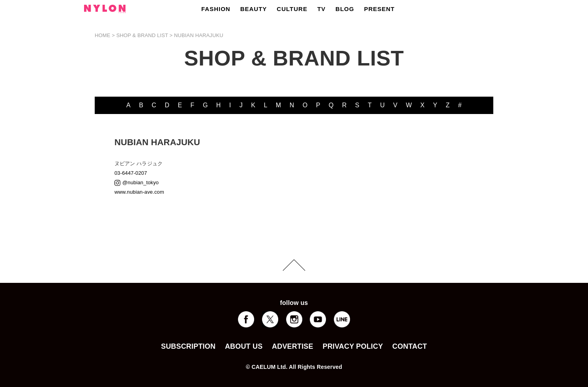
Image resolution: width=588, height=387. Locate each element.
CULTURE (292, 9)
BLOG (345, 9)
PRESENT (379, 9)
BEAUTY (254, 9)
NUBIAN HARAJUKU (199, 35)
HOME (103, 35)
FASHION (216, 9)
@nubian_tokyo (140, 182)
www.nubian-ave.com (139, 192)
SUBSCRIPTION (188, 346)
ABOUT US (244, 346)
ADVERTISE (293, 346)
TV (321, 9)
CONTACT (410, 346)
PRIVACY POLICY (353, 346)
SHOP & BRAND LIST (142, 35)
